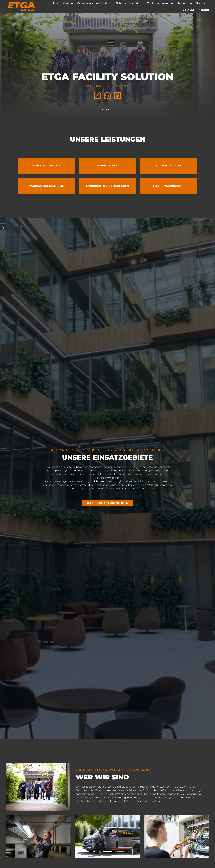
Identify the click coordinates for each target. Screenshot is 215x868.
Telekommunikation (160, 3)
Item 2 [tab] (110, 110)
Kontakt (204, 10)
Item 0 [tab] (103, 110)
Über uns (188, 10)
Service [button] (203, 3)
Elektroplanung (63, 3)
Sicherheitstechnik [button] (129, 3)
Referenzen (185, 3)
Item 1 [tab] (107, 110)
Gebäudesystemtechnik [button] (94, 3)
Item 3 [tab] (113, 110)
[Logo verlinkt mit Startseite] (22, 7)
